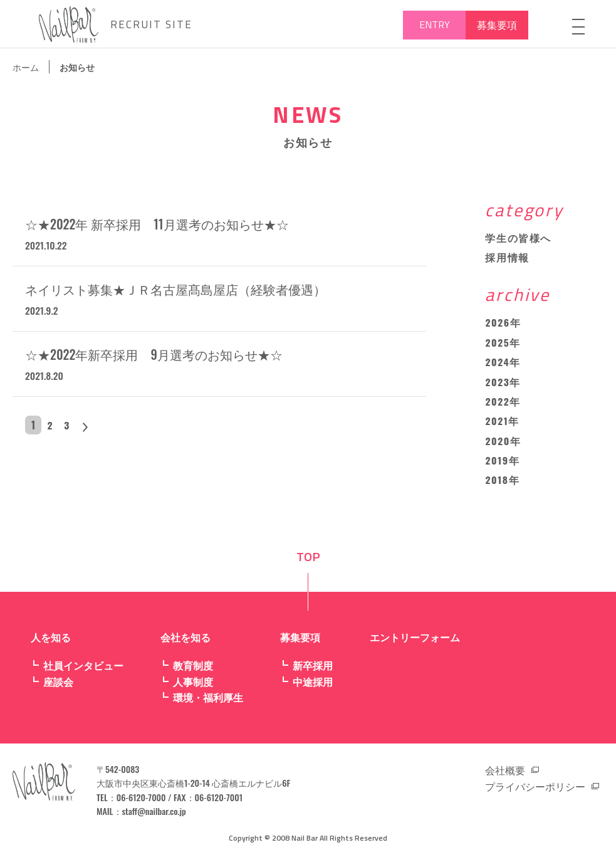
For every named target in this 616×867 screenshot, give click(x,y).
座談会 (58, 686)
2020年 (503, 444)
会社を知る (185, 641)
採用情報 (507, 258)
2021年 (502, 424)
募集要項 (497, 24)
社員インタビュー (83, 670)
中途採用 (313, 686)
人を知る (51, 641)
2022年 (503, 404)
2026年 (503, 324)
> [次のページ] (91, 429)
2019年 (503, 465)
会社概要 (505, 774)
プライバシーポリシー (535, 791)
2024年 (503, 364)
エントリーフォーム (415, 641)
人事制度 (193, 686)
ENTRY (435, 24)
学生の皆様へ (518, 238)
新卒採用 (313, 670)
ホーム (26, 67)
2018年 (503, 485)
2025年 (503, 344)
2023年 (503, 384)
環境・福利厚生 (208, 702)
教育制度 (193, 670)
